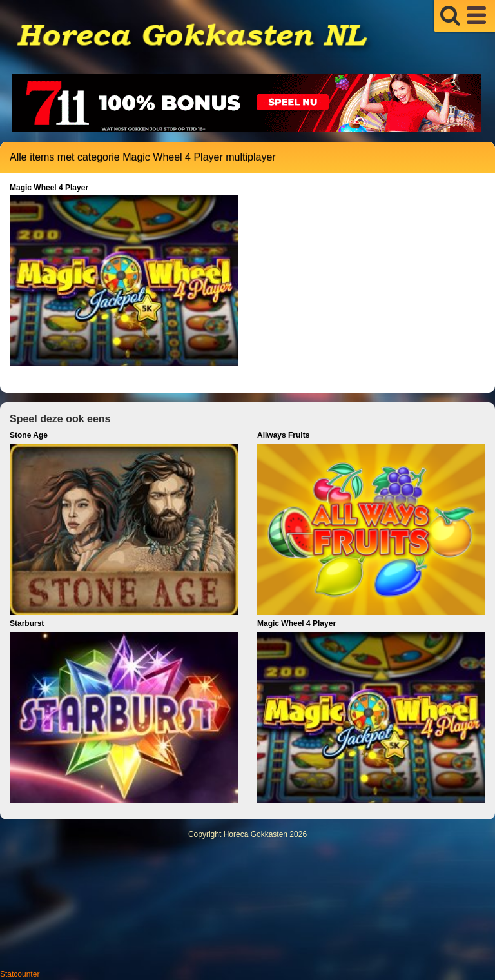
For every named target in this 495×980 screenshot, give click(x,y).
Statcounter (20, 974)
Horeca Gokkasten (256, 834)
